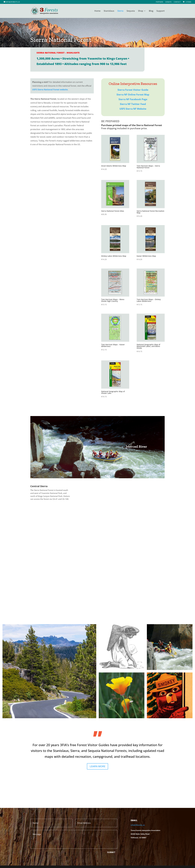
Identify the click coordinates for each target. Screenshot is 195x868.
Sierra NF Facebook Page (133, 99)
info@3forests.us (138, 825)
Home (97, 11)
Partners (159, 2)
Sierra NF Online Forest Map (133, 95)
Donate (168, 2)
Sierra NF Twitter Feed (133, 104)
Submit (111, 852)
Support (161, 11)
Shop (141, 11)
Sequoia (131, 11)
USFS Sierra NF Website (133, 109)
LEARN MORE (97, 766)
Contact (177, 2)
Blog (151, 11)
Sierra (120, 11)
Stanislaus (109, 11)
